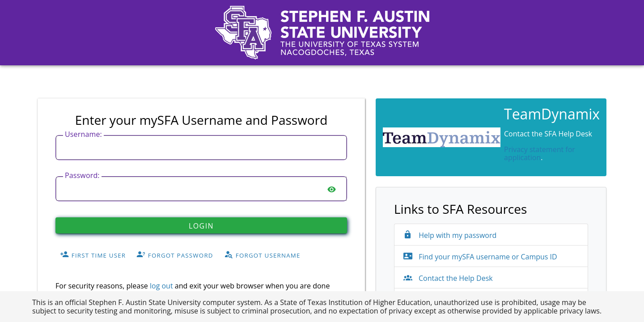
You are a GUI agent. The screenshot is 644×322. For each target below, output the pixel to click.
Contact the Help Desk (448, 278)
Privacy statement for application (540, 153)
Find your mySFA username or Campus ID (480, 257)
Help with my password (450, 235)
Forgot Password (175, 255)
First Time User (93, 255)
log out (161, 286)
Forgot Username (262, 255)
